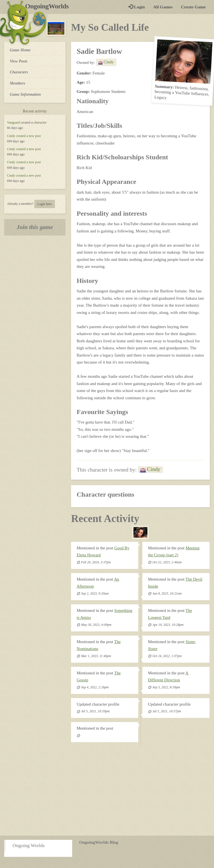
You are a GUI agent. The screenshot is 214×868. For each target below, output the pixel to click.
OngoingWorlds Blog (99, 842)
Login (137, 7)
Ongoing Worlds (29, 845)
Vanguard (13, 122)
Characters (19, 72)
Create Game (193, 7)
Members (17, 83)
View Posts (19, 61)
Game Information (25, 94)
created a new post (28, 136)
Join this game (35, 227)
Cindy (11, 136)
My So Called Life (110, 27)
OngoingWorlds (49, 6)
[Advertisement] (107, 791)
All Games (163, 7)
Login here (45, 204)
